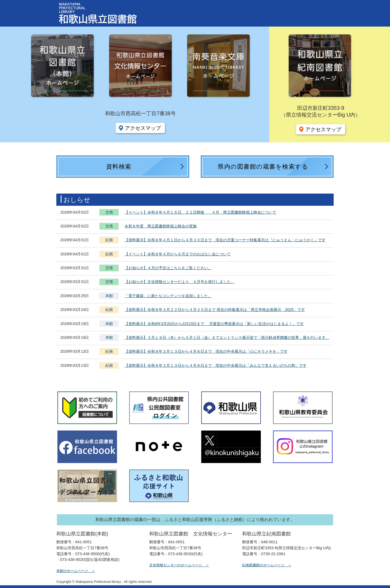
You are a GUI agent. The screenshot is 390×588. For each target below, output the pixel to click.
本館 (109, 296)
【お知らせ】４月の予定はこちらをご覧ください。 (168, 268)
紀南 (109, 240)
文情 (109, 213)
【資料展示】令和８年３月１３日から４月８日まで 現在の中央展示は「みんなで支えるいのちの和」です (216, 365)
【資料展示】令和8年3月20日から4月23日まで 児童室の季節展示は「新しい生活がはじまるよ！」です (214, 324)
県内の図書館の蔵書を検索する (263, 167)
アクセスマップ (143, 128)
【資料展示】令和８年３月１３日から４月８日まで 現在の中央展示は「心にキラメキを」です (206, 351)
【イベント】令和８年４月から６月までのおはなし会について (178, 254)
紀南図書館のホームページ (263, 565)
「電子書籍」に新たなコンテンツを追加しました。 (168, 296)
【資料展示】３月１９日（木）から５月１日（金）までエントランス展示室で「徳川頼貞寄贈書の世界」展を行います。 (227, 338)
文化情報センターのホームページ (176, 565)
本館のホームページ (72, 571)
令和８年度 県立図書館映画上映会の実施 (161, 226)
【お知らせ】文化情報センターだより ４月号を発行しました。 (180, 282)
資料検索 (119, 167)
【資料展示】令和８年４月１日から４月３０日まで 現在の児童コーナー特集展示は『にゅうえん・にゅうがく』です (225, 240)
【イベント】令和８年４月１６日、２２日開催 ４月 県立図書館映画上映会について (200, 212)
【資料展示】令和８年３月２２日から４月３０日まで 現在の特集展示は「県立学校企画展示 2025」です (215, 310)
